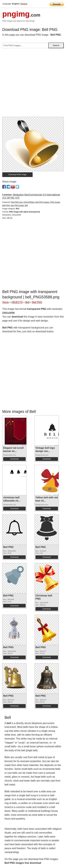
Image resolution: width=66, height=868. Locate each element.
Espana (24, 4)
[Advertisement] (33, 84)
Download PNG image (18, 175)
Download (14, 459)
